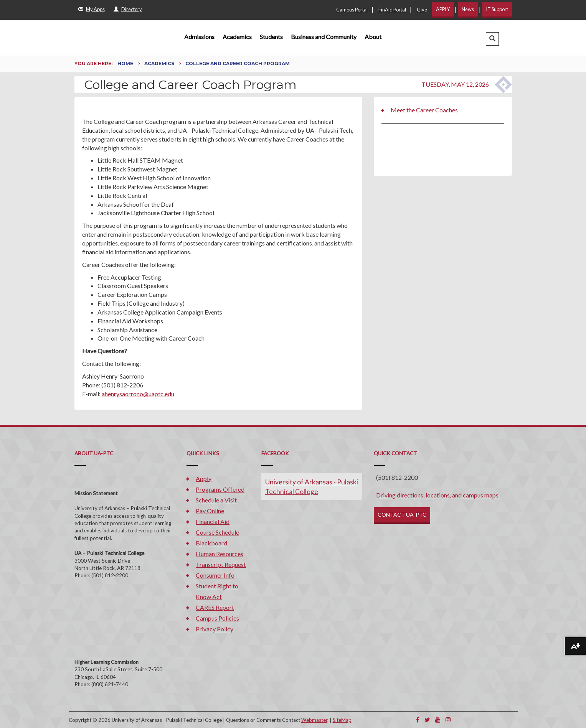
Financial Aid (213, 521)
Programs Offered (220, 489)
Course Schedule (217, 532)
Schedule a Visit (216, 500)
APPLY (443, 9)
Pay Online (210, 511)
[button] (492, 39)
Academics (237, 37)
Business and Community (324, 37)
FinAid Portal (392, 10)
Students (271, 37)
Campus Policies (217, 618)
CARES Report (215, 607)
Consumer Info (215, 575)
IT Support (497, 9)
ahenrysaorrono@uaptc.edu (138, 394)
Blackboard (211, 543)
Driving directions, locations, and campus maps (437, 495)
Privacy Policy (215, 629)
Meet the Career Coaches (424, 110)
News (468, 9)
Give (422, 10)
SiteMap (342, 720)
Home (126, 63)
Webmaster (314, 720)
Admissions (199, 37)
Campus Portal (352, 10)
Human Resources (220, 554)
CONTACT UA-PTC (402, 515)
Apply (204, 478)
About (373, 37)
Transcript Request (221, 564)
